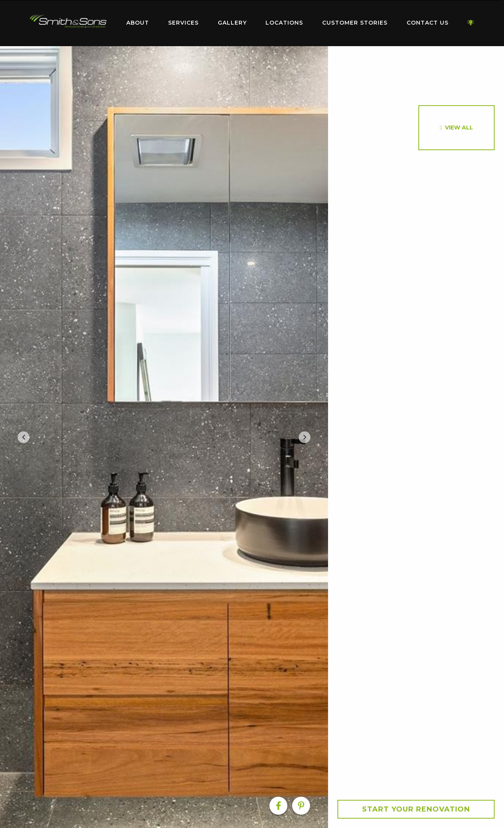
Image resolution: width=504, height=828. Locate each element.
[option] (164, 437)
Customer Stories (355, 23)
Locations (284, 23)
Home (68, 21)
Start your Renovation (416, 809)
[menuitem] (68, 23)
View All (459, 128)
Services (183, 23)
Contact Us (428, 23)
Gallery (232, 23)
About (138, 23)
